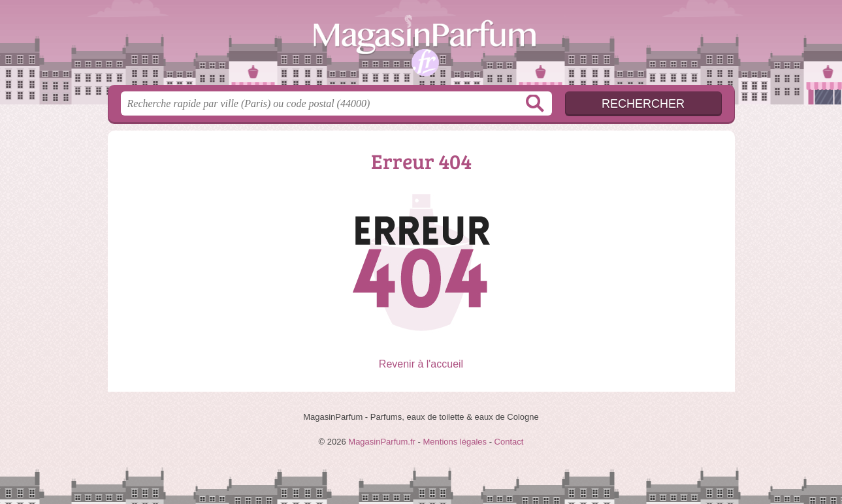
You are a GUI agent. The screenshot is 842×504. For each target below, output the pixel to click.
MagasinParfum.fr (421, 46)
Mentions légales (455, 442)
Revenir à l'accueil (421, 364)
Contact (509, 442)
